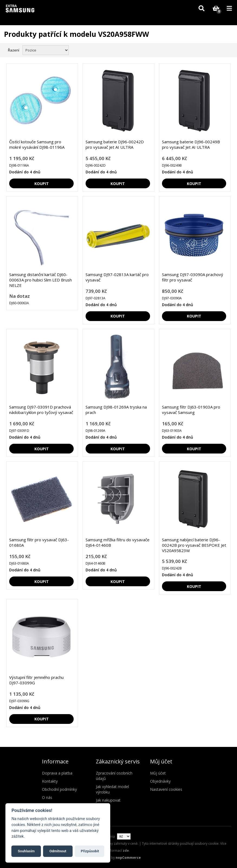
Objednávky (160, 781)
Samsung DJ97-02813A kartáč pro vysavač (117, 277)
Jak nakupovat (108, 800)
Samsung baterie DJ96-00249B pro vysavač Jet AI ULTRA (191, 144)
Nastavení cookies (166, 789)
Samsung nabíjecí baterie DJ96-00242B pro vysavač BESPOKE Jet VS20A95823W (194, 545)
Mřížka (217, 50)
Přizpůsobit (90, 851)
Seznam (227, 50)
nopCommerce (128, 858)
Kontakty (50, 781)
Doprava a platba (57, 773)
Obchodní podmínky (59, 789)
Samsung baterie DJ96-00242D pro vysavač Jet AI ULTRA (115, 144)
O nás (47, 797)
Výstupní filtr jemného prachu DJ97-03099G (36, 680)
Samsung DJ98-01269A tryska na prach (116, 410)
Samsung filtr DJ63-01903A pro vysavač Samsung (191, 410)
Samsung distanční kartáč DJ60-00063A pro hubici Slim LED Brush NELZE (40, 280)
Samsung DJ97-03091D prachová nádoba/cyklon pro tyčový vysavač (41, 410)
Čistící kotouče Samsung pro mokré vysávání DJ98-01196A (37, 144)
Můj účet (158, 773)
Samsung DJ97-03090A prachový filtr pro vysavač (193, 277)
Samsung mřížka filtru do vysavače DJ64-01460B (118, 542)
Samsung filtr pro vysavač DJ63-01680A (39, 542)
